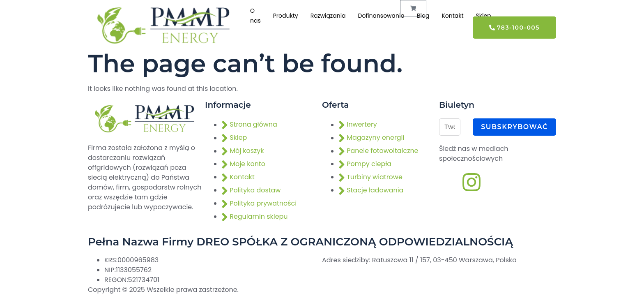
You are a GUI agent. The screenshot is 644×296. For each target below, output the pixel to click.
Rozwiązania (328, 16)
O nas (255, 16)
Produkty (286, 16)
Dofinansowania (381, 16)
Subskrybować (514, 127)
